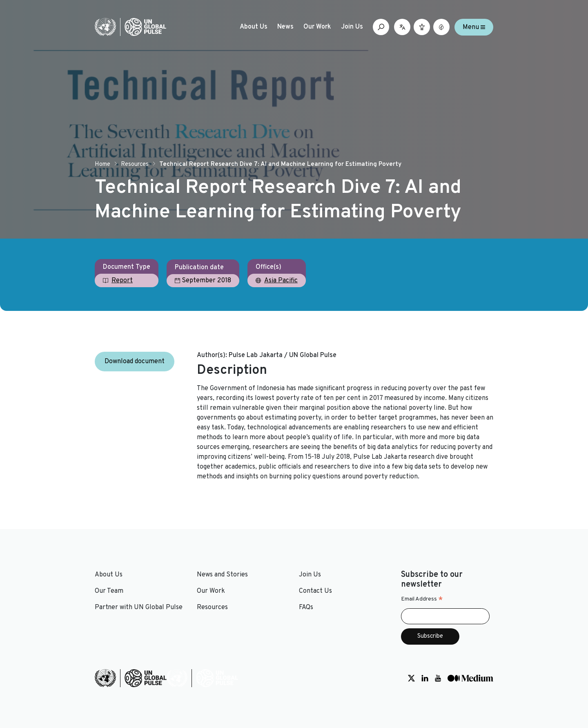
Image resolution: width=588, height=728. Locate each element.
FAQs (306, 607)
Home (102, 164)
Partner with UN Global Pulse (139, 607)
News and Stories (222, 575)
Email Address (422, 599)
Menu (474, 27)
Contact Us (315, 591)
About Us (254, 27)
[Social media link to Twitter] (411, 678)
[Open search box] (381, 27)
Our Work (317, 27)
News (285, 27)
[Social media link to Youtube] (438, 678)
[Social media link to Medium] (470, 678)
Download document (135, 362)
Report (122, 281)
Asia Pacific (281, 281)
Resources (135, 164)
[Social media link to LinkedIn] (425, 678)
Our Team (109, 591)
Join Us (352, 27)
